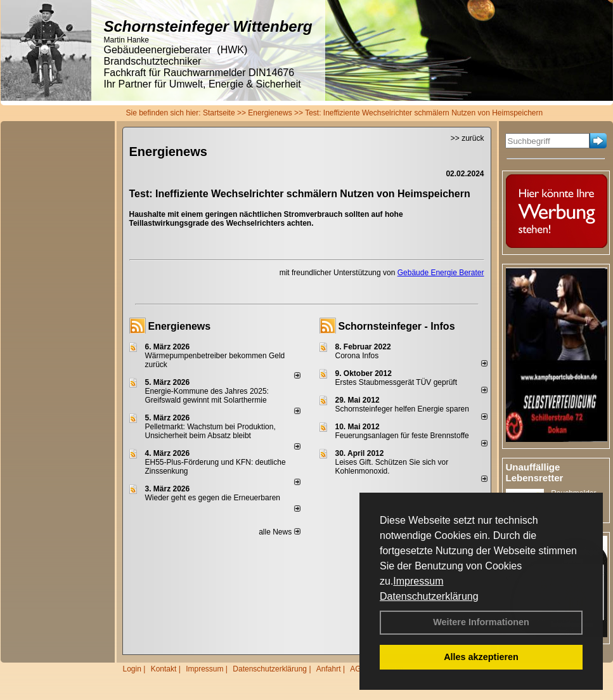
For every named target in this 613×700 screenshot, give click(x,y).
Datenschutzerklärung (429, 596)
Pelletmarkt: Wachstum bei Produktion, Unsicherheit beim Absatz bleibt (210, 431)
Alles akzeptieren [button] (481, 657)
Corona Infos (357, 356)
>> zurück (468, 138)
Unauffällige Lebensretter (535, 472)
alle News (279, 532)
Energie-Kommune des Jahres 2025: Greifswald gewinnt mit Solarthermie (207, 396)
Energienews (180, 326)
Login (132, 669)
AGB (358, 669)
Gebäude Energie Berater (441, 273)
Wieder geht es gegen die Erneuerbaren (213, 498)
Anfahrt (329, 669)
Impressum (418, 581)
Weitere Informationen (481, 622)
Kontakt (164, 669)
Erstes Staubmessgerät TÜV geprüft (397, 382)
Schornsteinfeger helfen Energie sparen (402, 409)
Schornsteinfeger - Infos (397, 326)
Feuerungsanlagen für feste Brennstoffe (402, 436)
